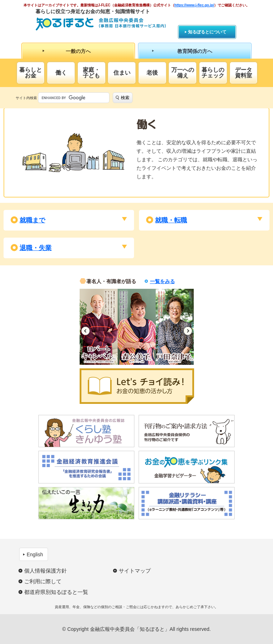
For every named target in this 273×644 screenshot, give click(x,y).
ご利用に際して (43, 581)
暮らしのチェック (213, 73)
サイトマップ (135, 571)
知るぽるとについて (207, 32)
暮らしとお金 (31, 73)
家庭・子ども (91, 73)
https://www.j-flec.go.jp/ (194, 5)
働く (61, 73)
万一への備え (183, 73)
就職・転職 (171, 220)
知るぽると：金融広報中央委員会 (101, 24)
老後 (152, 73)
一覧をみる (162, 281)
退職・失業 (36, 248)
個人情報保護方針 (45, 571)
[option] (99, 327)
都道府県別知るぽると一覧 (56, 592)
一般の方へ (78, 51)
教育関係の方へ (195, 51)
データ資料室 (243, 73)
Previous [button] (85, 331)
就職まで (32, 220)
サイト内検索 (26, 98)
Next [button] (188, 331)
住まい (122, 73)
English (35, 554)
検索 (125, 98)
